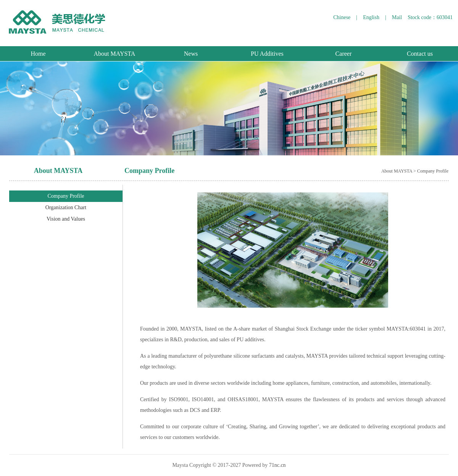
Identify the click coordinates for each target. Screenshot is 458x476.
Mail (397, 17)
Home (38, 54)
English (371, 17)
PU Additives (267, 54)
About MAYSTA (115, 54)
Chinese (342, 17)
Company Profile (66, 196)
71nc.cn (277, 465)
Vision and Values (66, 219)
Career (344, 54)
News (191, 54)
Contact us (420, 54)
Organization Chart (66, 207)
